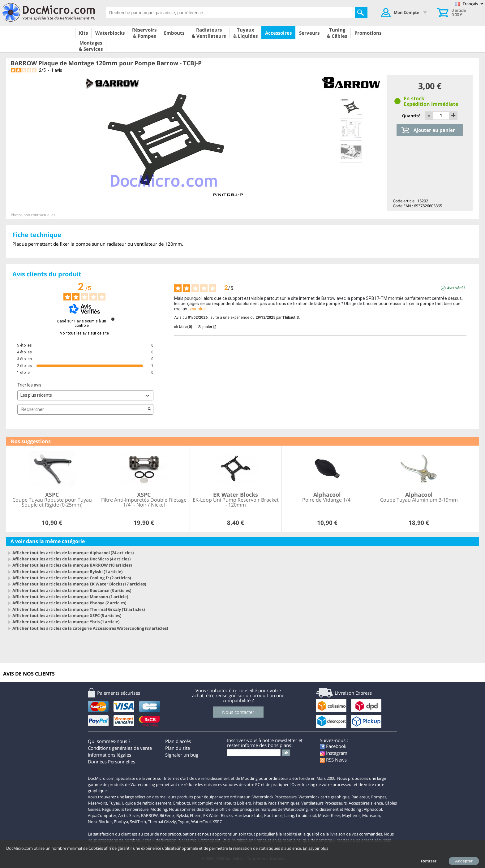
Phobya (121, 822)
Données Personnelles (112, 762)
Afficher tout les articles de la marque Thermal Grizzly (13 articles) (79, 609)
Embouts (182, 803)
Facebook (333, 746)
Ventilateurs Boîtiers (232, 803)
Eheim (196, 815)
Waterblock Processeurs (275, 797)
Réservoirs (97, 803)
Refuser (429, 861)
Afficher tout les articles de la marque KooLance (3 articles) (72, 590)
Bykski (182, 815)
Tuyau (115, 803)
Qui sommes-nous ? (109, 741)
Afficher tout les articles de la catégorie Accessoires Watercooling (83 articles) (90, 628)
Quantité (412, 116)
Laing (289, 815)
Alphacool (373, 809)
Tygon (184, 822)
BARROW (149, 815)
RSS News (333, 760)
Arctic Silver (129, 815)
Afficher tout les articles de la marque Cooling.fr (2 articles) (72, 578)
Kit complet (202, 803)
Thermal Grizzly (162, 822)
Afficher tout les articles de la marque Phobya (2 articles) (69, 603)
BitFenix (167, 815)
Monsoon (371, 815)
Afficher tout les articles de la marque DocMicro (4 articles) (71, 559)
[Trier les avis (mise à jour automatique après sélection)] (85, 395)
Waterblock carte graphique (324, 797)
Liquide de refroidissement (147, 803)
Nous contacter (238, 712)
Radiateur (360, 797)
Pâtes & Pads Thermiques (276, 803)
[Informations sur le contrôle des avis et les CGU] (113, 319)
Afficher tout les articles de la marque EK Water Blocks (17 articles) (79, 584)
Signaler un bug (182, 755)
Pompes (379, 797)
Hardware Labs (248, 815)
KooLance (273, 815)
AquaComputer (102, 815)
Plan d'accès (178, 741)
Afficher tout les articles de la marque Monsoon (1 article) (70, 597)
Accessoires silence (366, 803)
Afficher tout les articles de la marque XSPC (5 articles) (67, 615)
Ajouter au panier (434, 130)
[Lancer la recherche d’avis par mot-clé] (149, 409)
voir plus (198, 309)
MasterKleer (329, 815)
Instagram (334, 753)
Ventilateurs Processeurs (324, 803)
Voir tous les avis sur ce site (84, 333)
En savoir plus (315, 848)
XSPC (217, 822)
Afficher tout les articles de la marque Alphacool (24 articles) (73, 553)
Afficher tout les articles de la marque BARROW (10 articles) (72, 565)
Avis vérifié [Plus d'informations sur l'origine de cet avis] (456, 288)
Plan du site (178, 748)
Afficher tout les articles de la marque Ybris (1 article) (66, 622)
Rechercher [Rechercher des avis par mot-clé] (82, 410)
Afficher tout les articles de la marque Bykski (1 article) (67, 572)
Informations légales (109, 755)
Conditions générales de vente (120, 748)
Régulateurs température (125, 809)
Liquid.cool (306, 815)
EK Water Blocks (218, 815)
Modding (159, 809)
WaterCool (201, 822)
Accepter (464, 861)
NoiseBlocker (100, 822)
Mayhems (351, 815)
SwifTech (138, 822)
